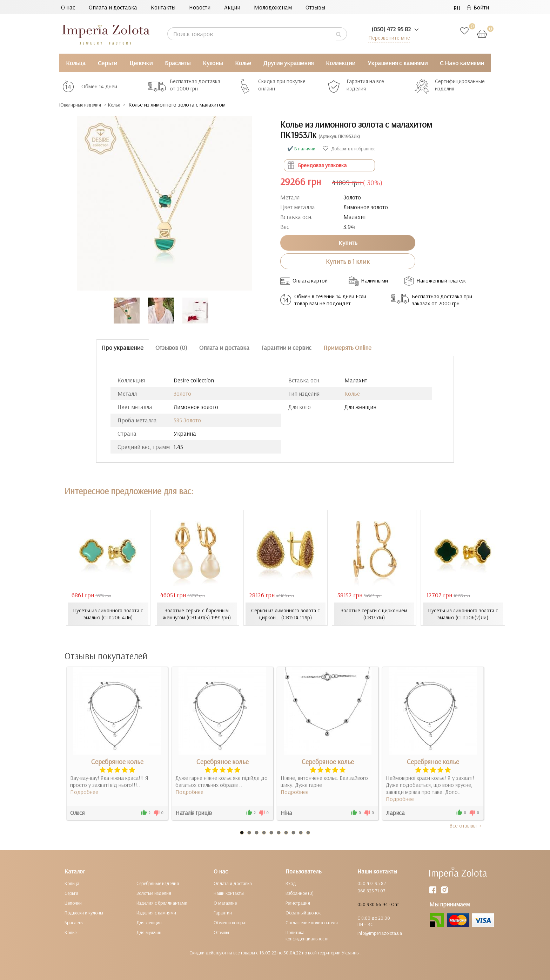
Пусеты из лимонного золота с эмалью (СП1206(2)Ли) (463, 614)
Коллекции (341, 63)
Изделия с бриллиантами (162, 903)
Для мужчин (149, 932)
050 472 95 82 (372, 883)
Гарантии (223, 912)
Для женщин (149, 922)
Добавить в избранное (349, 149)
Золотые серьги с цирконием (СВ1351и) (374, 614)
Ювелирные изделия (86, 105)
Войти (478, 7)
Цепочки (141, 63)
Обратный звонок (303, 912)
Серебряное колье (117, 761)
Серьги (108, 63)
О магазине (225, 903)
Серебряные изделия (158, 883)
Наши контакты (229, 893)
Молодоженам (273, 7)
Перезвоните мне (388, 37)
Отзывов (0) (171, 348)
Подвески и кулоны (84, 912)
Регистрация (298, 903)
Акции (232, 7)
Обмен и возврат (230, 922)
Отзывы (315, 7)
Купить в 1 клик (348, 261)
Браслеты (178, 63)
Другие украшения (289, 63)
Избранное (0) (300, 893)
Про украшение (123, 348)
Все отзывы (466, 825)
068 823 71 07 (371, 890)
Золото (182, 393)
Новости (200, 7)
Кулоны (213, 63)
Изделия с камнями (156, 912)
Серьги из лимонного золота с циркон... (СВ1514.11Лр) (285, 614)
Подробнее (84, 791)
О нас (68, 7)
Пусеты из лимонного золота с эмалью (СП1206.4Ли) (108, 614)
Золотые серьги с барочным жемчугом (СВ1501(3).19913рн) (197, 614)
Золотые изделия (154, 893)
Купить (348, 242)
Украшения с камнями (398, 63)
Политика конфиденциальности (307, 935)
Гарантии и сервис (286, 348)
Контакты (163, 7)
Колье (243, 63)
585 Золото (187, 420)
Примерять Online (347, 348)
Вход (291, 883)
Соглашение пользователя (312, 922)
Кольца (76, 63)
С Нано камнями (462, 63)
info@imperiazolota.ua (380, 933)
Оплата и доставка (113, 7)
